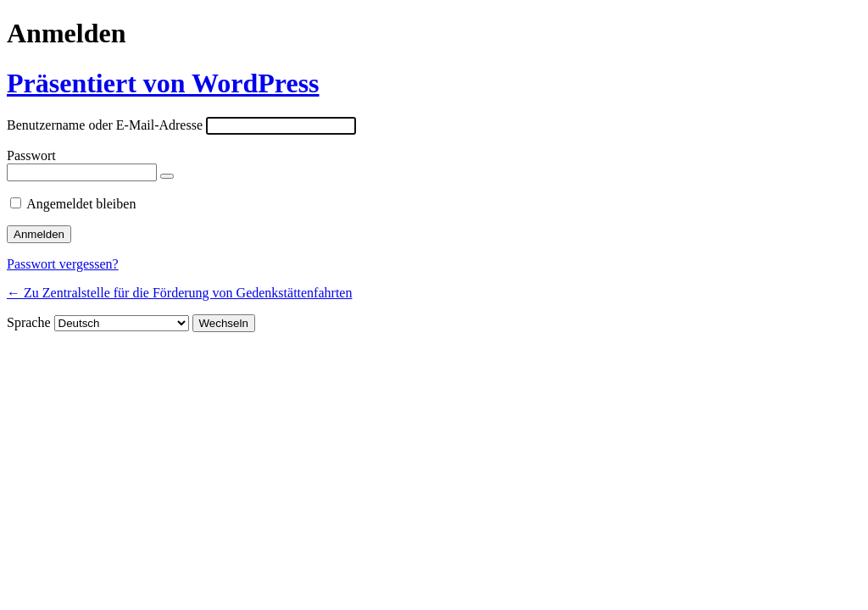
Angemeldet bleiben (81, 204)
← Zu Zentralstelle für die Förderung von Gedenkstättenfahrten (179, 293)
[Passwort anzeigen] (167, 176)
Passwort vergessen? (63, 264)
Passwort (31, 155)
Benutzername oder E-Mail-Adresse (105, 125)
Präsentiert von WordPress (163, 83)
